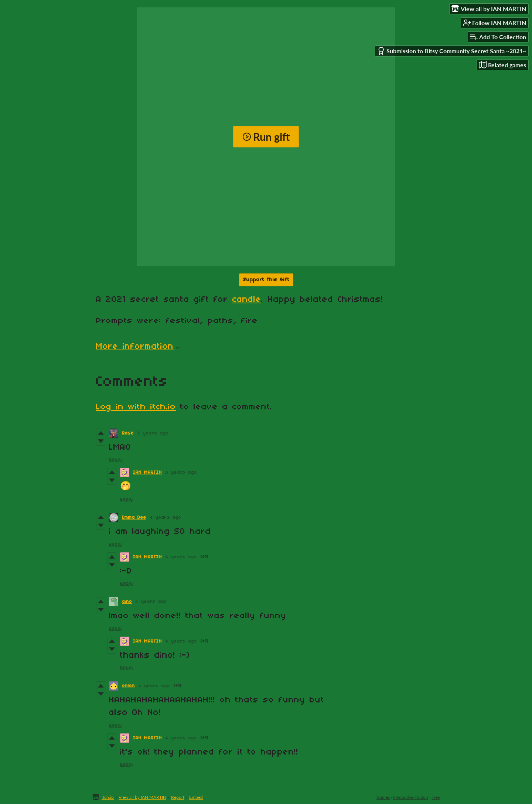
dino (127, 602)
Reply (115, 460)
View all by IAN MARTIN (142, 797)
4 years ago (166, 517)
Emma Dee (134, 517)
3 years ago (153, 433)
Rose (128, 433)
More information (138, 347)
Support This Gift (266, 280)
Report (178, 797)
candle (247, 300)
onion (128, 686)
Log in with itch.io (136, 407)
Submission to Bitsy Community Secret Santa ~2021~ (452, 51)
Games (383, 797)
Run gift (266, 137)
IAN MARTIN (147, 472)
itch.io (108, 797)
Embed (196, 797)
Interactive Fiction (411, 797)
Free (436, 797)
